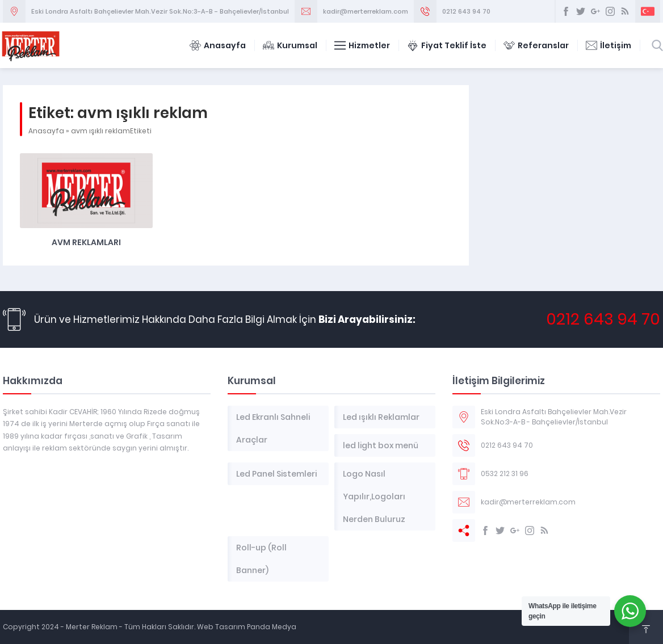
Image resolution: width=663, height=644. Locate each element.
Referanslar (536, 45)
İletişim (609, 45)
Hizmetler (362, 45)
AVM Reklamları (86, 242)
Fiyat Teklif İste (447, 45)
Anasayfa (218, 45)
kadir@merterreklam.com (366, 11)
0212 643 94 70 (466, 11)
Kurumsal (290, 45)
